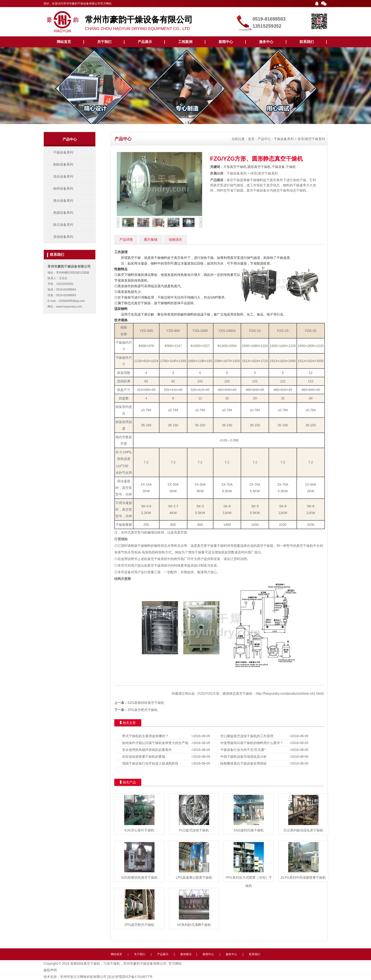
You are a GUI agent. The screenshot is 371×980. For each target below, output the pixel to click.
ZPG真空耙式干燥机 (143, 710)
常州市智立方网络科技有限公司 (83, 977)
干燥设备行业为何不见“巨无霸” (242, 750)
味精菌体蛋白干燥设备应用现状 (243, 763)
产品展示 (145, 42)
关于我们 (104, 42)
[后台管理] (115, 977)
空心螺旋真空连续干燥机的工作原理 (246, 736)
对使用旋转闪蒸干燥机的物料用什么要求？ (251, 743)
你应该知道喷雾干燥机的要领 (143, 757)
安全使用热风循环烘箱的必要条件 (146, 750)
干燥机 (308, 546)
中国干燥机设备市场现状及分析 (243, 757)
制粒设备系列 (63, 164)
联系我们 (307, 42)
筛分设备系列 (63, 201)
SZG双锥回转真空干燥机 (146, 703)
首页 (251, 139)
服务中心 (266, 42)
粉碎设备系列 (63, 188)
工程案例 (185, 42)
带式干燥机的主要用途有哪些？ (144, 736)
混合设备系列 (63, 176)
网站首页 (64, 42)
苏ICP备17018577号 (138, 977)
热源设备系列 (63, 213)
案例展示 (186, 954)
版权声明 (50, 970)
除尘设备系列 (63, 225)
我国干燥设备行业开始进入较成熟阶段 (149, 763)
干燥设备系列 (63, 152)
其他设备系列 (63, 237)
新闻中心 (226, 42)
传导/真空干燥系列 (311, 139)
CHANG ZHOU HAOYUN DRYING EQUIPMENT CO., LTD (159, 21)
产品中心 (264, 139)
